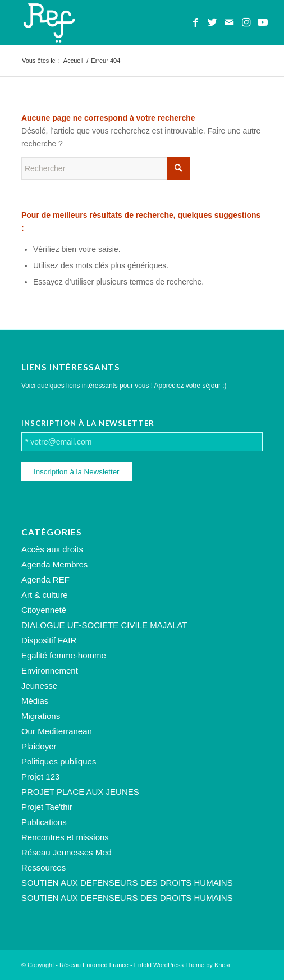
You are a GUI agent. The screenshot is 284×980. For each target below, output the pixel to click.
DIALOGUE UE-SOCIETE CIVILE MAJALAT (104, 625)
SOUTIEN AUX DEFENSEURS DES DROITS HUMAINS (127, 883)
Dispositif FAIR (49, 640)
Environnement (50, 670)
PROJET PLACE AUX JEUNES (80, 792)
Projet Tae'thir (47, 807)
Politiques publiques (59, 761)
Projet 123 (40, 777)
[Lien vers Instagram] (246, 22)
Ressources (43, 867)
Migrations (41, 716)
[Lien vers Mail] (229, 22)
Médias (35, 701)
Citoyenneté (44, 610)
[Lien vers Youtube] (263, 22)
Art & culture (45, 595)
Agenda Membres (54, 564)
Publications (44, 822)
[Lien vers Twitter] (212, 22)
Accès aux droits (52, 549)
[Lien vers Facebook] (195, 22)
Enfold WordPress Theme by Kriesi (182, 965)
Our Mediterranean (57, 731)
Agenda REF (45, 580)
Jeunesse (39, 686)
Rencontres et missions (65, 837)
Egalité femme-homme (64, 655)
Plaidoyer (39, 746)
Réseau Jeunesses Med (67, 852)
